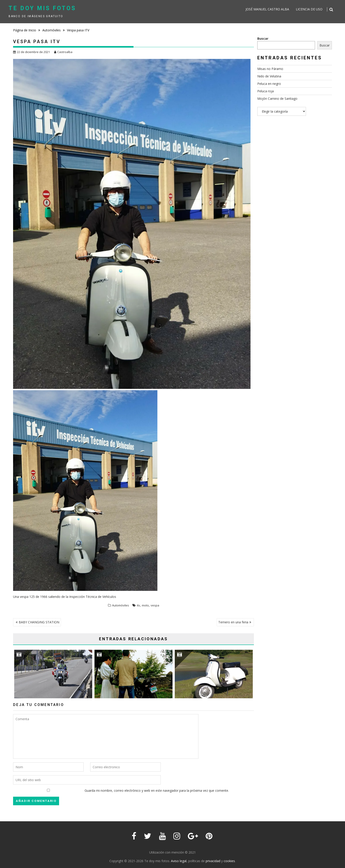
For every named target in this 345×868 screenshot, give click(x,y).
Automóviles (121, 605)
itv (138, 605)
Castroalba (63, 52)
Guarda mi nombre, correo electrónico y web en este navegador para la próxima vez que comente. (157, 790)
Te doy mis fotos (42, 8)
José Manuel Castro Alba (267, 9)
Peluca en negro (269, 84)
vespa (155, 605)
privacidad (213, 861)
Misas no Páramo (270, 69)
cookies (229, 861)
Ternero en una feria (233, 622)
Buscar (263, 38)
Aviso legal (179, 861)
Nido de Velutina (269, 76)
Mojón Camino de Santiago (277, 99)
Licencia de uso (309, 9)
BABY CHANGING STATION (39, 622)
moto (145, 605)
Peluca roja (266, 91)
